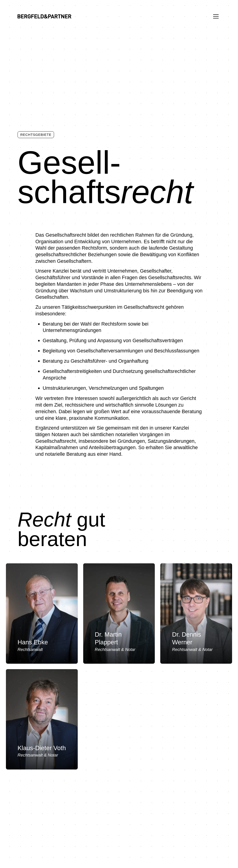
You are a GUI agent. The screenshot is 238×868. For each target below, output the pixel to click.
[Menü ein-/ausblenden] (216, 16)
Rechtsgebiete (36, 135)
